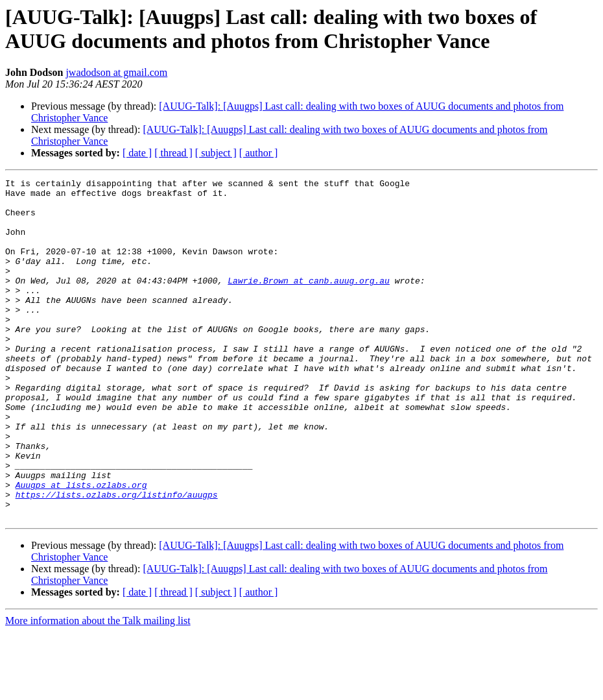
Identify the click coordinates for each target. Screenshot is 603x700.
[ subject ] (216, 153)
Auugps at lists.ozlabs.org (81, 547)
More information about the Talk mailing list (98, 689)
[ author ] (259, 153)
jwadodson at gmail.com (116, 72)
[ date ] (137, 153)
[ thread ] (173, 153)
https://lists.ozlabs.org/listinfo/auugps (117, 559)
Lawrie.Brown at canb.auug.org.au (309, 302)
